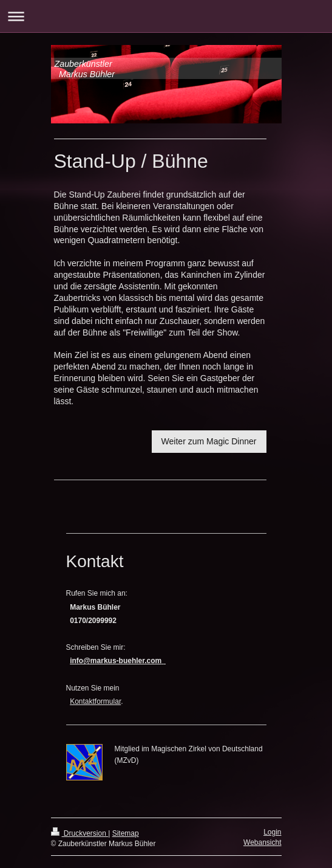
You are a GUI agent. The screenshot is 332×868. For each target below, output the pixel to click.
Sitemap (126, 833)
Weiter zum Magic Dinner (209, 441)
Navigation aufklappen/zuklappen (166, 16)
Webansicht (262, 842)
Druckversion (80, 833)
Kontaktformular (95, 701)
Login (272, 832)
